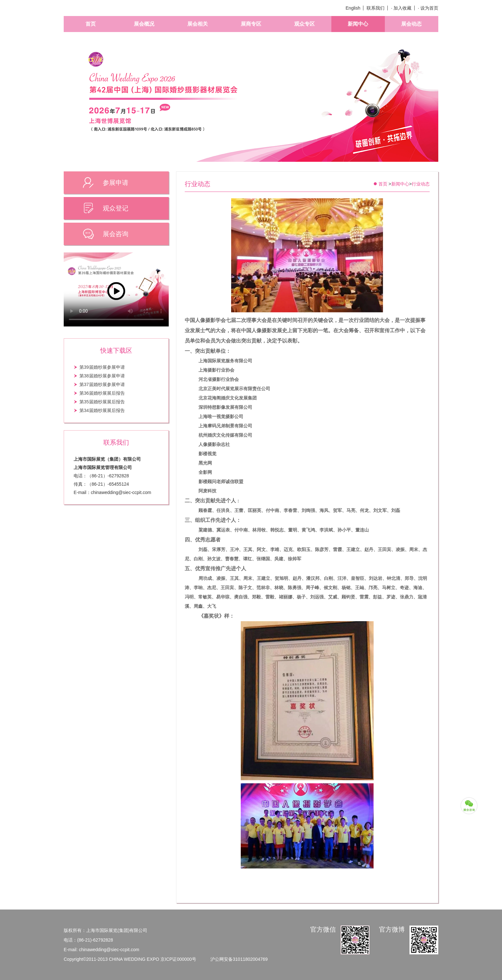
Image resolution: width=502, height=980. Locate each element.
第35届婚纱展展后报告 (102, 402)
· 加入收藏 (401, 8)
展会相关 (198, 24)
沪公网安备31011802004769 (239, 959)
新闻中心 (358, 24)
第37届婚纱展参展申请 (102, 384)
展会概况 (144, 24)
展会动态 (411, 24)
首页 (91, 24)
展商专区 (251, 24)
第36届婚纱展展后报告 (102, 393)
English (353, 8)
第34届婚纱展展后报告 (102, 410)
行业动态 (421, 184)
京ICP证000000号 (178, 959)
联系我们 (376, 8)
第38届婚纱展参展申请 (102, 376)
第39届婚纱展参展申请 (102, 367)
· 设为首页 (428, 8)
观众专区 (304, 24)
